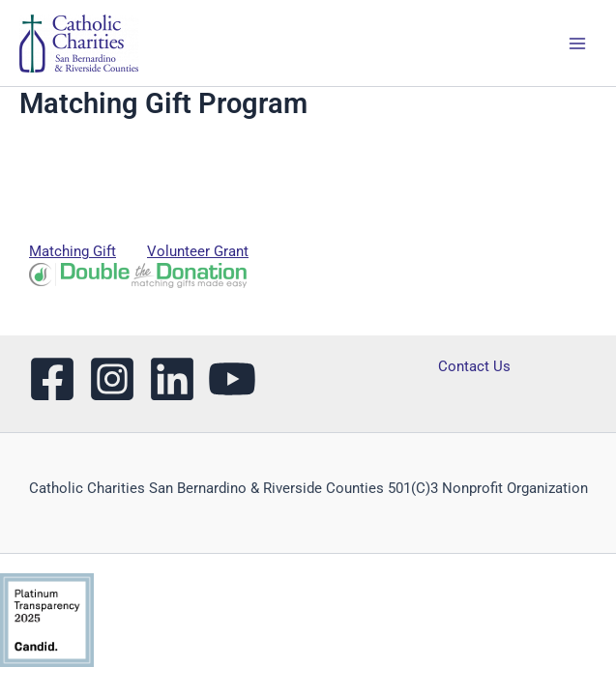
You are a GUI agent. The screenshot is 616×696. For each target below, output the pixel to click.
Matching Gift (73, 251)
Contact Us (474, 366)
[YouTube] (232, 379)
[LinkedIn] (172, 379)
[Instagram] (112, 379)
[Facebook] (52, 379)
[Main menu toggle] (577, 43)
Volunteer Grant (198, 251)
